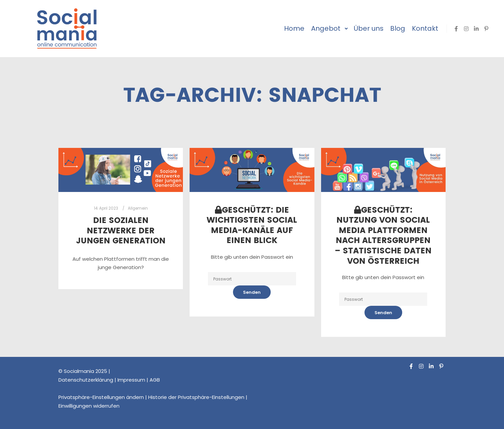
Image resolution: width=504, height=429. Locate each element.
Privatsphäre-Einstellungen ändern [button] (101, 397)
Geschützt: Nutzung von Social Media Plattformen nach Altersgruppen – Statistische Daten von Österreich (383, 236)
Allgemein (138, 208)
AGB (155, 380)
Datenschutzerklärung (86, 380)
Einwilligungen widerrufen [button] (89, 406)
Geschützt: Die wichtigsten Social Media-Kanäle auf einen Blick (252, 226)
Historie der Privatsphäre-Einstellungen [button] (196, 397)
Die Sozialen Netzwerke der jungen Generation (121, 231)
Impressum (131, 380)
